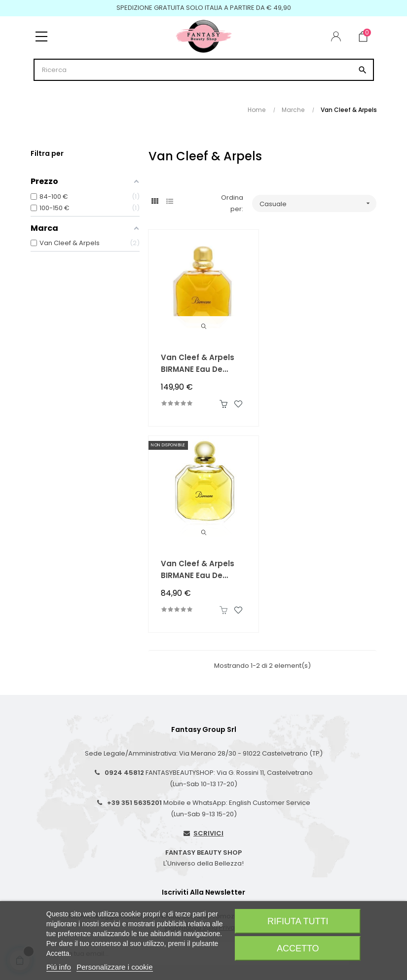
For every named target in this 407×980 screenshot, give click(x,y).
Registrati (223, 873)
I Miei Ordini (226, 857)
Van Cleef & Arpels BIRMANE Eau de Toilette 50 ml (316, 364)
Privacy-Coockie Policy (75, 889)
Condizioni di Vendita (72, 873)
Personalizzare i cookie (114, 967)
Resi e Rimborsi (62, 857)
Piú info (59, 967)
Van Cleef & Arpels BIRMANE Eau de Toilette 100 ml (198, 364)
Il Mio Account (230, 842)
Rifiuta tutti (298, 921)
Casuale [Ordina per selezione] (318, 203)
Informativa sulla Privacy (203, 721)
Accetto (298, 948)
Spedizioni (55, 842)
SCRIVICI (208, 627)
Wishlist (220, 889)
